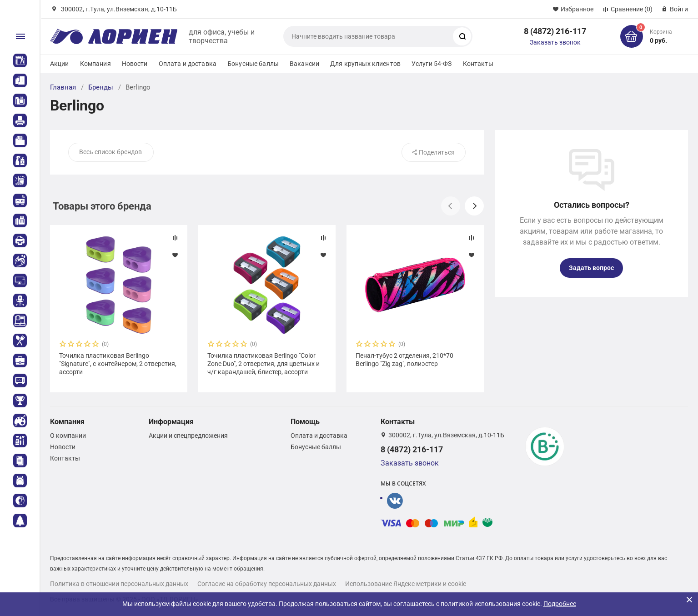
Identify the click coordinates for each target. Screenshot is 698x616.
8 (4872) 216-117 (555, 31)
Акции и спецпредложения (188, 436)
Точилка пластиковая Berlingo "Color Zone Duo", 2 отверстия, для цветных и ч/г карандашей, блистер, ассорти (264, 364)
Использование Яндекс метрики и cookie (406, 584)
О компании (68, 436)
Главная (63, 87)
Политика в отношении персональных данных (119, 584)
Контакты (478, 64)
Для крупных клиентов (365, 64)
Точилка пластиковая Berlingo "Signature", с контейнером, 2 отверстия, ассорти (118, 364)
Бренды (101, 87)
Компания (95, 64)
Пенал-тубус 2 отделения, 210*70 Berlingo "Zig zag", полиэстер (404, 360)
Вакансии (304, 64)
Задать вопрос (591, 268)
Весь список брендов (110, 152)
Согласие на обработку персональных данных (267, 584)
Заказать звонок (555, 42)
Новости (135, 64)
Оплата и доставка (188, 64)
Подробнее (560, 604)
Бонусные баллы (253, 64)
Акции (60, 64)
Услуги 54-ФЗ (432, 64)
